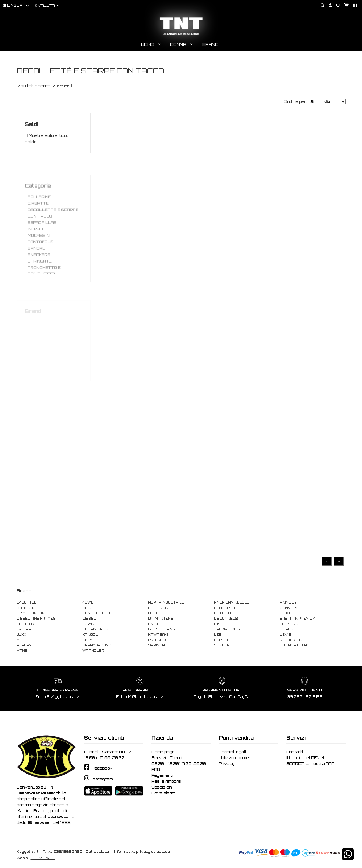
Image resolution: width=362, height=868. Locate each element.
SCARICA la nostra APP (310, 764)
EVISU (154, 624)
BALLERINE (39, 210)
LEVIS (285, 635)
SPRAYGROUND (97, 645)
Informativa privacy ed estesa (142, 852)
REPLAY (24, 645)
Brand (210, 44)
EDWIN (88, 624)
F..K (217, 624)
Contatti (295, 752)
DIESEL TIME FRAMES (36, 619)
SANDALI (37, 261)
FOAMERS (289, 624)
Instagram (102, 779)
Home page (163, 752)
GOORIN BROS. (96, 629)
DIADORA (222, 613)
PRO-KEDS (158, 640)
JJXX (21, 635)
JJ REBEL (289, 629)
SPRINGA (157, 645)
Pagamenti (162, 775)
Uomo (148, 44)
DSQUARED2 (226, 619)
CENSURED (224, 608)
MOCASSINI (39, 248)
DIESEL (89, 619)
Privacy (227, 764)
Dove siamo (163, 793)
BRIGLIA (90, 608)
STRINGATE (40, 274)
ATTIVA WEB (43, 858)
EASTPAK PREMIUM (298, 619)
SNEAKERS (39, 268)
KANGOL (90, 635)
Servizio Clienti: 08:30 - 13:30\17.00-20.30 (179, 761)
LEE (218, 635)
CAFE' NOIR (158, 608)
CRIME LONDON (31, 613)
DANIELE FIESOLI (98, 613)
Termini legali (232, 752)
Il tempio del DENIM (305, 758)
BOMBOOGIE (28, 608)
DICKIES (287, 613)
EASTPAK (25, 624)
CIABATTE (38, 216)
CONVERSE (290, 608)
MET (20, 640)
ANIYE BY (288, 602)
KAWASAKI (158, 635)
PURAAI (221, 640)
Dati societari (98, 852)
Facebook (102, 768)
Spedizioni (162, 787)
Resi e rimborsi (167, 781)
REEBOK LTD (292, 640)
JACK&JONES (227, 629)
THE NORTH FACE (296, 645)
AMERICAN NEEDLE (232, 602)
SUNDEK (222, 645)
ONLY (87, 640)
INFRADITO (39, 242)
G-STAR (24, 629)
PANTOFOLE (40, 255)
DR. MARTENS (161, 619)
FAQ (156, 770)
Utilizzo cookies (235, 758)
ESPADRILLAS (42, 236)
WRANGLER (93, 651)
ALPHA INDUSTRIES (166, 602)
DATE (153, 613)
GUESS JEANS (162, 629)
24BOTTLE (26, 602)
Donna (178, 44)
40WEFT (90, 602)
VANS (22, 651)
